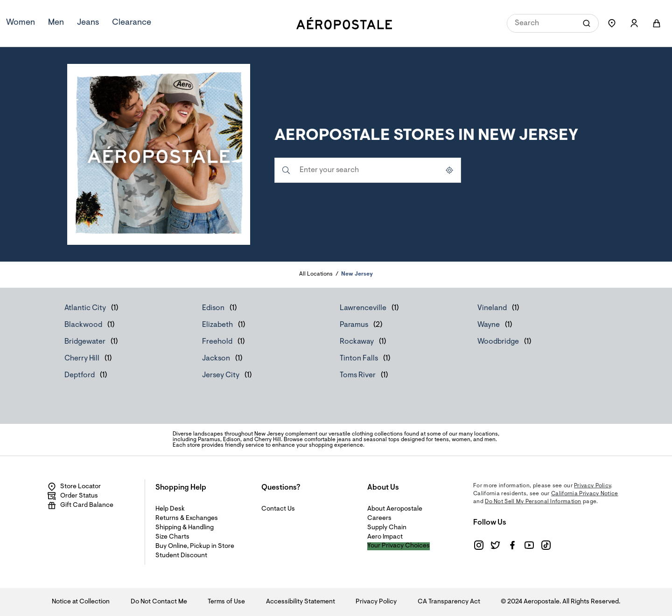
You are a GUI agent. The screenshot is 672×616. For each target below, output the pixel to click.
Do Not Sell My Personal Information (533, 502)
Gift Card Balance (80, 505)
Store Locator (74, 487)
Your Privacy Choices (399, 546)
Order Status (73, 496)
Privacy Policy (592, 486)
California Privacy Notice (585, 494)
